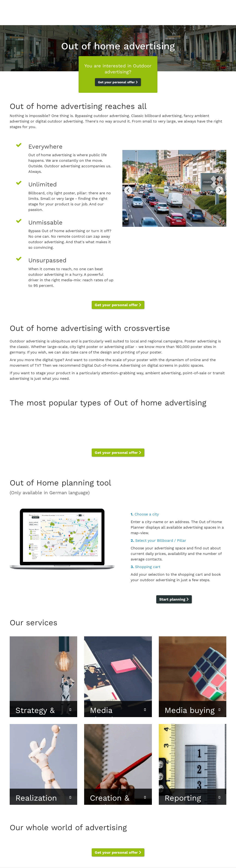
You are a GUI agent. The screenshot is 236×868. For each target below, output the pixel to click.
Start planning (174, 599)
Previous (128, 190)
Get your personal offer (118, 82)
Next (220, 190)
